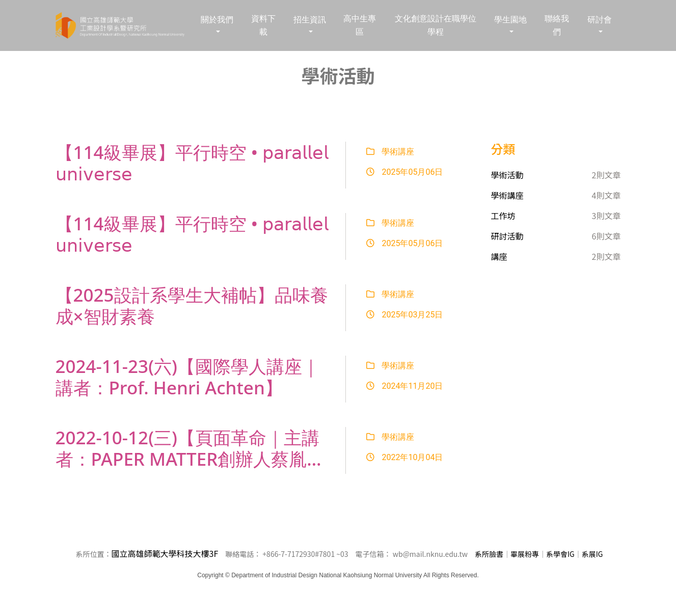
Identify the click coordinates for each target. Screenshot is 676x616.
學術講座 (390, 152)
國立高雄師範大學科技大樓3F (165, 553)
